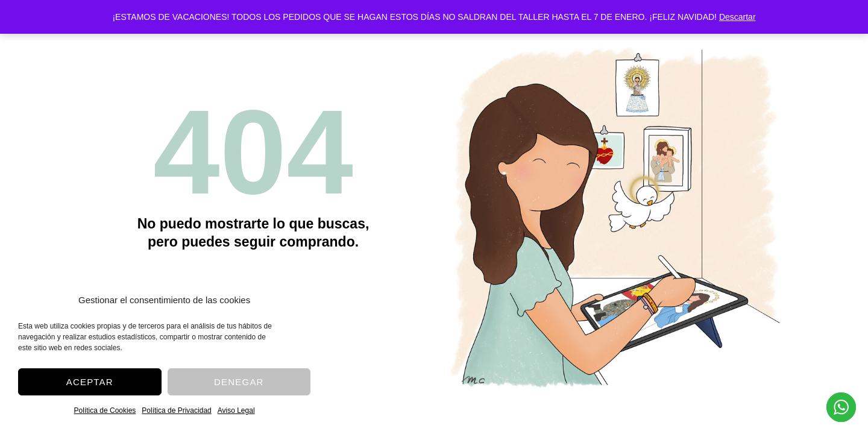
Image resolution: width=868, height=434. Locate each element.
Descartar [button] (737, 17)
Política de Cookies (105, 410)
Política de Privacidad (176, 410)
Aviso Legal (236, 410)
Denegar (239, 382)
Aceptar (90, 382)
